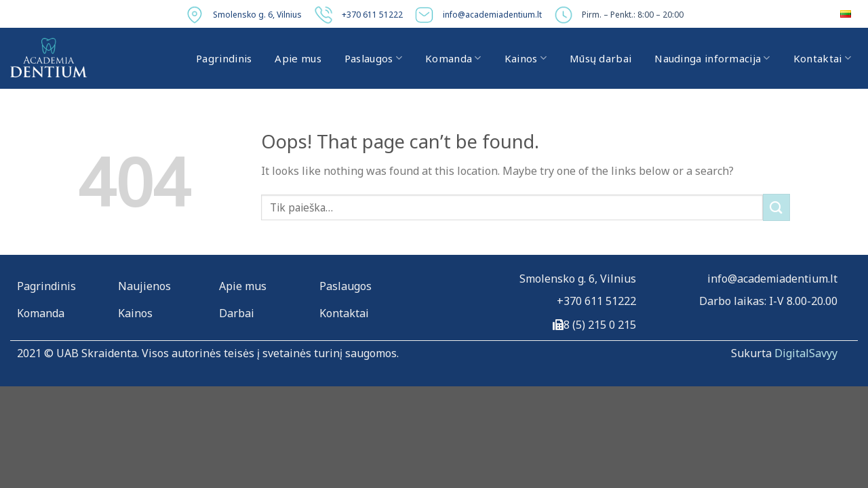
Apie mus (298, 58)
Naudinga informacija (712, 58)
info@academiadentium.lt (492, 15)
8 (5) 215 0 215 (600, 325)
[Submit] (776, 207)
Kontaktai (822, 58)
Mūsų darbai (600, 58)
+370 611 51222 (372, 15)
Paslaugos (373, 58)
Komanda (453, 58)
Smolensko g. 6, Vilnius (257, 15)
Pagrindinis (224, 58)
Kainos (526, 58)
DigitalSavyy (806, 353)
